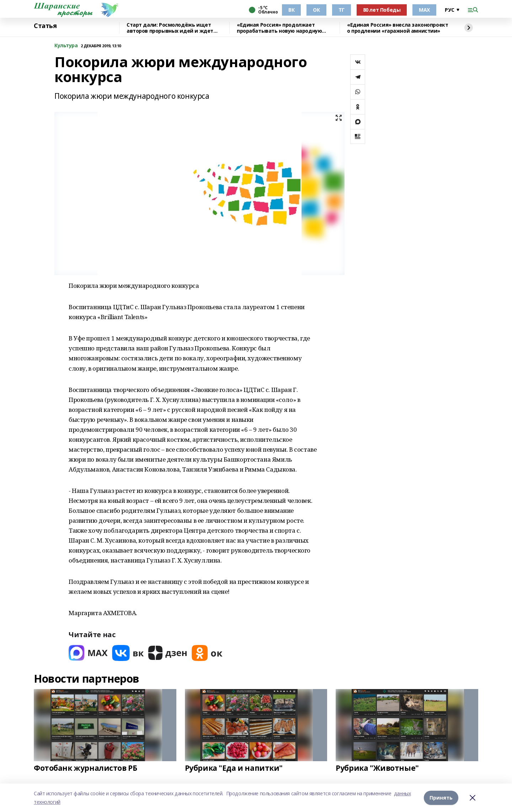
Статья (45, 26)
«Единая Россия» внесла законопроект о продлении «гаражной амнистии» (398, 28)
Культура (66, 46)
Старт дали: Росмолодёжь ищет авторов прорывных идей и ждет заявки (170, 28)
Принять (441, 798)
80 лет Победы (382, 10)
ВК (291, 10)
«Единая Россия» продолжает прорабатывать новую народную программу (279, 28)
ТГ (342, 10)
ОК (316, 10)
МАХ (424, 10)
